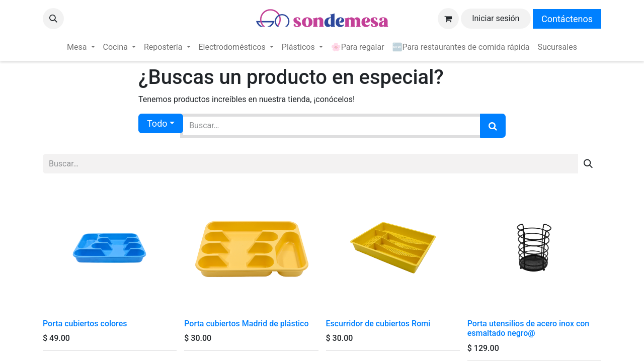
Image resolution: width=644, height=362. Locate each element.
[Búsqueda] (493, 126)
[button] (53, 19)
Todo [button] (157, 123)
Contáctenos (567, 19)
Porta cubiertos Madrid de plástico (246, 324)
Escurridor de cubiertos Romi (378, 324)
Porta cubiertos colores (85, 324)
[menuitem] (81, 47)
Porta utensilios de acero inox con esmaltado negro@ (529, 328)
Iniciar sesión (496, 18)
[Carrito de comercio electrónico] (448, 19)
